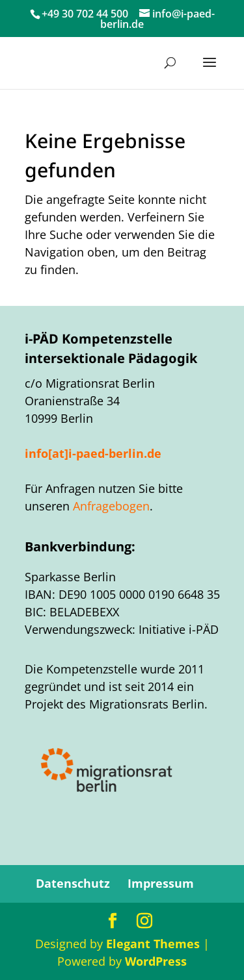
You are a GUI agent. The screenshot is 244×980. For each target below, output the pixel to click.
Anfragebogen (111, 506)
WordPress (156, 961)
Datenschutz (73, 883)
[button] (210, 71)
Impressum (161, 883)
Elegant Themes (153, 944)
